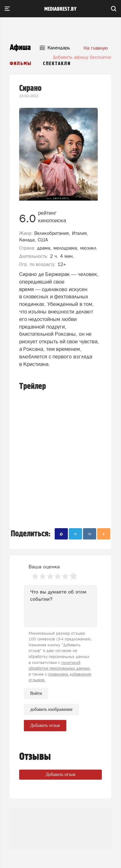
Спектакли (57, 64)
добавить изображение (51, 710)
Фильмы (21, 64)
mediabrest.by (60, 9)
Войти (36, 693)
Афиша (20, 48)
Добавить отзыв (60, 774)
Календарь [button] (55, 48)
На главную (96, 48)
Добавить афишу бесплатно (82, 57)
